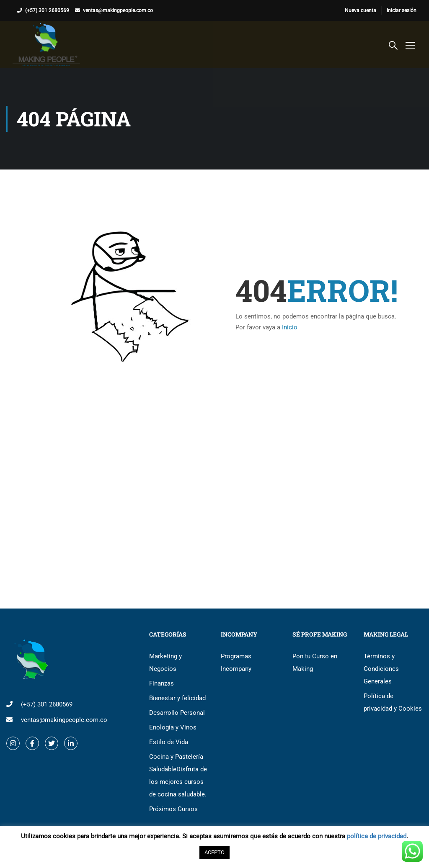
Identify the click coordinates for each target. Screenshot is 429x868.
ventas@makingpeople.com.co (118, 10)
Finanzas (162, 683)
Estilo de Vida (169, 742)
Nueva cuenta (361, 10)
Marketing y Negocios (165, 663)
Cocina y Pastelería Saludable (178, 776)
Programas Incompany (236, 663)
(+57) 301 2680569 (47, 10)
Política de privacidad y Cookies (393, 702)
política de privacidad (377, 836)
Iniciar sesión (402, 10)
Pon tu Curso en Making (315, 663)
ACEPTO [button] (214, 852)
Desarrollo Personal (177, 713)
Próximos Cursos (173, 809)
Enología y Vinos (173, 727)
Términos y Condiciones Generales (381, 669)
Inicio (290, 327)
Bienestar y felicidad (177, 698)
